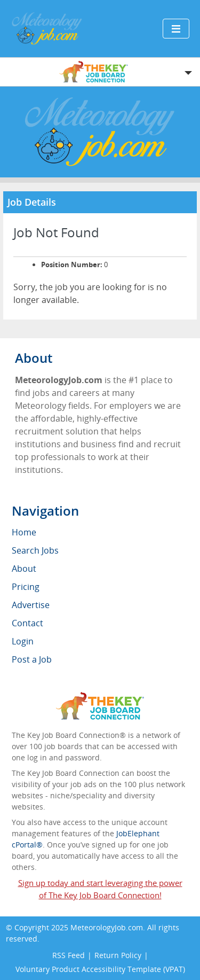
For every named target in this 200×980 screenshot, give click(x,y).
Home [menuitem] (24, 532)
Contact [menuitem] (27, 623)
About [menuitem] (24, 569)
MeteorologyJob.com (107, 927)
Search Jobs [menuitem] (35, 550)
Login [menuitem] (23, 641)
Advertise (31, 605)
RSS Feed (69, 955)
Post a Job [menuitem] (32, 659)
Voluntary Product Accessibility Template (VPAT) (100, 969)
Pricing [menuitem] (26, 587)
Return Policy (118, 955)
